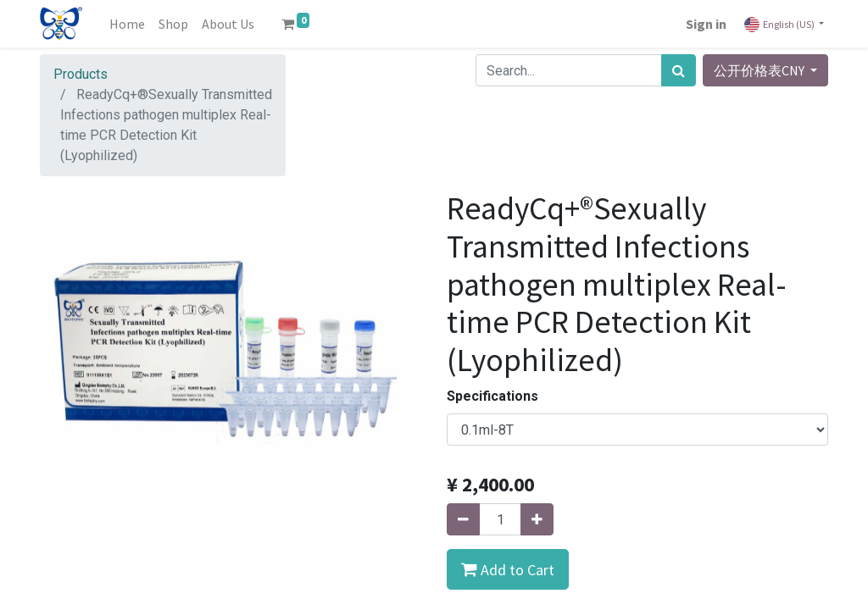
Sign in (706, 24)
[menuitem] (127, 24)
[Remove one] (463, 519)
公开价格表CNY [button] (760, 70)
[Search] (679, 70)
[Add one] (537, 519)
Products (81, 74)
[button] (508, 569)
